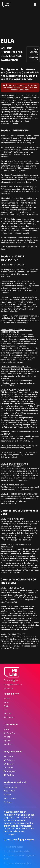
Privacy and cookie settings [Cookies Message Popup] (17, 863)
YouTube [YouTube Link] (9, 775)
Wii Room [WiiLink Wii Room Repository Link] (8, 802)
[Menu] (35, 5)
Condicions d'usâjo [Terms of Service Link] (13, 847)
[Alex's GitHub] (16, 680)
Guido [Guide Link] (6, 706)
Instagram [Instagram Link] (10, 771)
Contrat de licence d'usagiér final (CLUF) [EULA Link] (20, 857)
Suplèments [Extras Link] (9, 717)
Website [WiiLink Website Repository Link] (7, 795)
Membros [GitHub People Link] (8, 744)
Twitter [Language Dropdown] (9, 760)
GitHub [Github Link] (8, 768)
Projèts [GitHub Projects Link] (7, 737)
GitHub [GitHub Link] (7, 729)
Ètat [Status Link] (5, 710)
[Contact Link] (14, 685)
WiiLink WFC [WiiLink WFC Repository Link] (9, 791)
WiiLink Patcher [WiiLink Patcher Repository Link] (11, 787)
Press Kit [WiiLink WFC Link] (8, 689)
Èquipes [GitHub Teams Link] (7, 741)
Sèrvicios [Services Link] (8, 713)
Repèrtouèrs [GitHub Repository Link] (9, 733)
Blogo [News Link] (6, 702)
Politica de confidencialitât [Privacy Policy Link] (17, 851)
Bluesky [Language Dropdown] (9, 764)
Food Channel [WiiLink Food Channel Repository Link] (10, 798)
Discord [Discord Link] (9, 756)
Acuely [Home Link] (7, 699)
